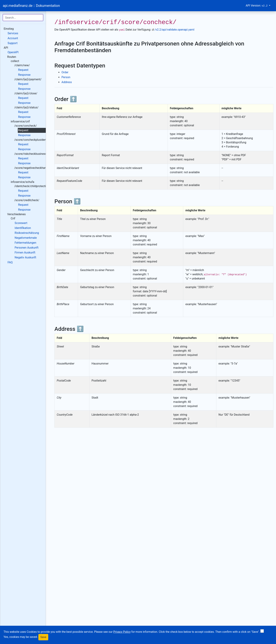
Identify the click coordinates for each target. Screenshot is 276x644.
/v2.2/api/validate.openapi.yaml (174, 30)
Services (13, 33)
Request (23, 70)
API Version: (257, 6)
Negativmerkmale (26, 238)
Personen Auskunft (26, 248)
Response (24, 75)
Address (67, 82)
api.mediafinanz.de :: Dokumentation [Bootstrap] (31, 6)
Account (13, 38)
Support (12, 43)
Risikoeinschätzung (27, 233)
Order (65, 72)
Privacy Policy (122, 632)
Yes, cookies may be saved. (21, 637)
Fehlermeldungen (25, 243)
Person (66, 77)
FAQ (10, 262)
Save (43, 637)
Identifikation (23, 228)
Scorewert (21, 223)
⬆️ (73, 99)
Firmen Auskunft (25, 253)
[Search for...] (23, 18)
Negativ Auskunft (25, 257)
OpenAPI (13, 52)
